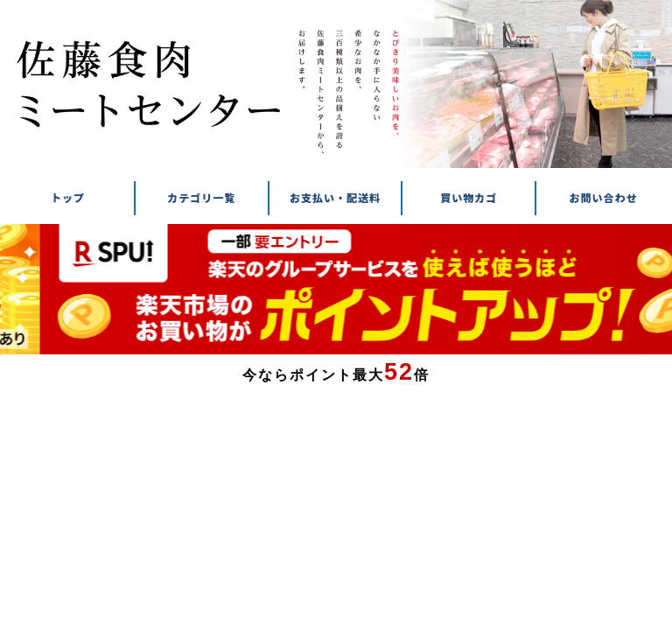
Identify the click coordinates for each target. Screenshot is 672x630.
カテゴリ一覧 (201, 198)
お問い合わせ (604, 198)
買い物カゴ (469, 198)
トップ (68, 198)
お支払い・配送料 (335, 198)
